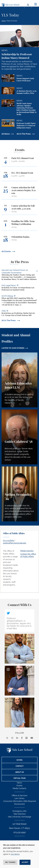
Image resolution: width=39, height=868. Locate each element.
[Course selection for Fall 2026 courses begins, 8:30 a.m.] (19, 193)
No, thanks (10, 862)
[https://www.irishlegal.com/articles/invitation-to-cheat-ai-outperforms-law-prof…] (19, 288)
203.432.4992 (20, 832)
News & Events (12, 21)
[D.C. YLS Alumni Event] (19, 176)
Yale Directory (20, 814)
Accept (25, 862)
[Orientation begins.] (19, 240)
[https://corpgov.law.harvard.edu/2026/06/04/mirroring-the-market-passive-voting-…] (19, 275)
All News (6, 134)
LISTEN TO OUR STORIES (13, 348)
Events (20, 786)
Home (4, 21)
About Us (20, 772)
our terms (15, 854)
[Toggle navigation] (36, 4)
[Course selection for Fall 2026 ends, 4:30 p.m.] (19, 210)
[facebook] (22, 738)
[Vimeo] (27, 738)
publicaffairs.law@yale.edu (15, 543)
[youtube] (32, 738)
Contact (20, 766)
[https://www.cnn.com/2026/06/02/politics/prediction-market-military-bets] (19, 313)
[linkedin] (17, 738)
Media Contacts (19, 788)
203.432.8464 (9, 540)
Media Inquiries (27, 551)
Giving (19, 760)
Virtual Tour (19, 778)
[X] (7, 738)
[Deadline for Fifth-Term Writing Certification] (19, 225)
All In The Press (24, 134)
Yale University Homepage (19, 817)
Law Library (19, 798)
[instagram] (12, 738)
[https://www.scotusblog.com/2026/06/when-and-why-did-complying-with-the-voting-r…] (19, 301)
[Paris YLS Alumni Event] (19, 162)
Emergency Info (19, 811)
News (19, 783)
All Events (6, 251)
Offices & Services (19, 795)
